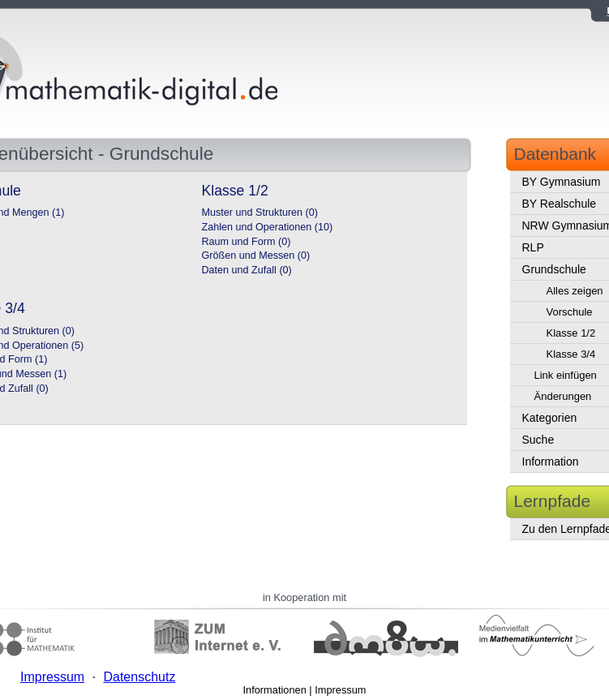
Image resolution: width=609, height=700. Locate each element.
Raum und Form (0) (247, 242)
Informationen (275, 690)
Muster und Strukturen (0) (260, 213)
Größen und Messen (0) (256, 256)
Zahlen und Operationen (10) (268, 227)
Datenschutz (139, 677)
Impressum (340, 690)
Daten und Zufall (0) (247, 270)
